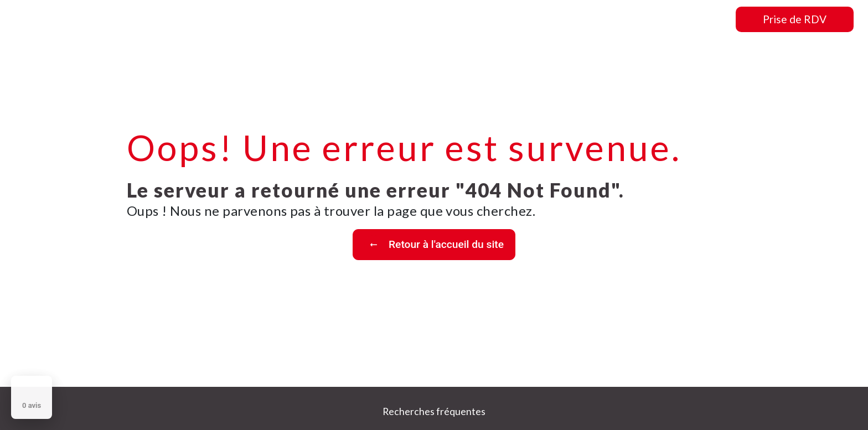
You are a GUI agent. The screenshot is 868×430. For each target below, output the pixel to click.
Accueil (439, 19)
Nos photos (647, 19)
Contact (705, 19)
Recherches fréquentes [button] (434, 411)
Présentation (497, 19)
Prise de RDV (795, 19)
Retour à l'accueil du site (434, 245)
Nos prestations (572, 19)
